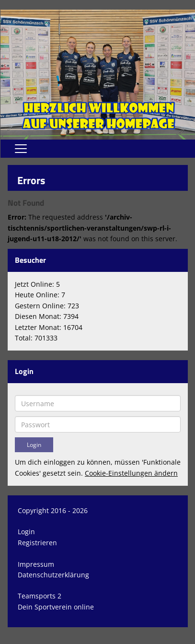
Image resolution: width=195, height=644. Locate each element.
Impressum (36, 564)
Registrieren (37, 543)
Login (26, 532)
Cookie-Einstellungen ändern (131, 473)
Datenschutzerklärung (53, 575)
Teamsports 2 (40, 596)
